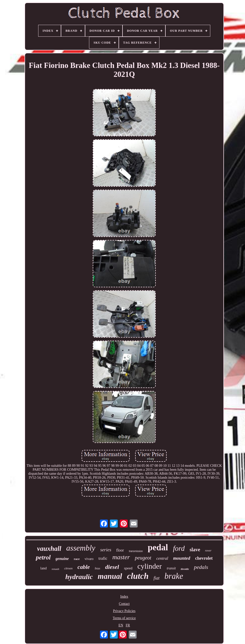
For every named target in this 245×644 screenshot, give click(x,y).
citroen (68, 568)
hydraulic (79, 577)
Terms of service (124, 618)
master (121, 557)
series (106, 550)
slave (195, 550)
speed (128, 568)
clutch (138, 576)
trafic (103, 558)
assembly (81, 548)
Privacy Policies (124, 611)
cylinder (150, 566)
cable (84, 567)
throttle (185, 569)
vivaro (89, 559)
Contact (124, 604)
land (44, 568)
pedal (158, 547)
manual (110, 576)
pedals (201, 567)
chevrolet (204, 558)
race (77, 559)
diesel (112, 567)
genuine (62, 559)
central (162, 558)
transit (171, 568)
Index (124, 597)
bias (97, 568)
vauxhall (49, 549)
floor (120, 550)
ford (179, 548)
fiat (156, 578)
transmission (136, 551)
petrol (43, 557)
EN (121, 625)
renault (55, 569)
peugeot (143, 558)
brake (174, 576)
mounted (182, 558)
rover (208, 551)
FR (128, 625)
